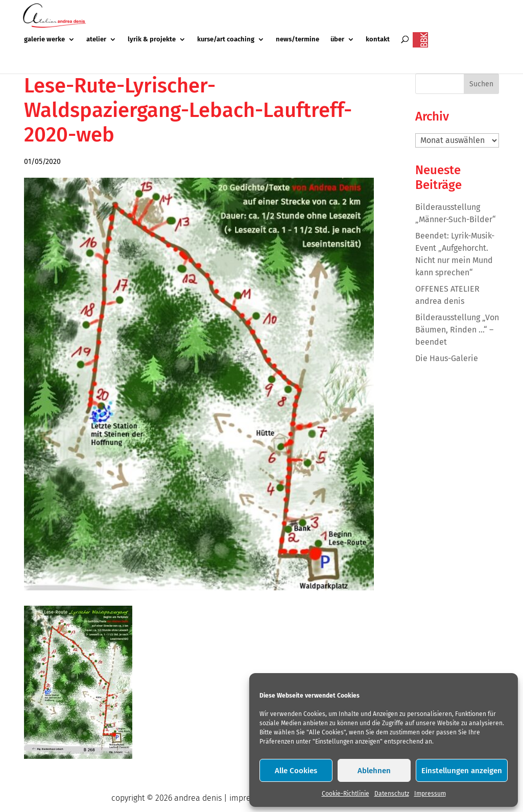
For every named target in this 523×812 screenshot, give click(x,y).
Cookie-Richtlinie (346, 794)
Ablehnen (374, 771)
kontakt (378, 39)
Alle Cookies (296, 771)
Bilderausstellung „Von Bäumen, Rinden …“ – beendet (457, 330)
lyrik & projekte (152, 39)
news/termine (298, 39)
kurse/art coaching (226, 39)
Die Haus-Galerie (447, 358)
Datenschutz (392, 794)
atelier (96, 39)
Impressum (430, 794)
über (337, 39)
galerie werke (44, 39)
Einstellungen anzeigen (462, 771)
